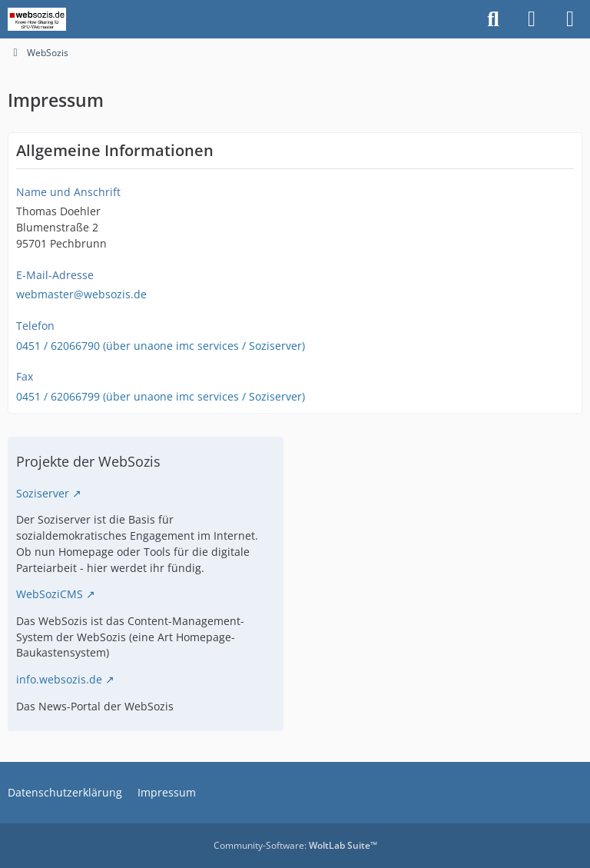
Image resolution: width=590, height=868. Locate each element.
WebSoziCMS (50, 594)
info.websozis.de (59, 679)
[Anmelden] (532, 19)
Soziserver (43, 493)
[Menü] (570, 19)
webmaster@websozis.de (81, 294)
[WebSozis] (37, 19)
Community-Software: (295, 845)
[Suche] (493, 19)
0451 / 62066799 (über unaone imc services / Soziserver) (161, 396)
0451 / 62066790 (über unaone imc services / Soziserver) (161, 346)
